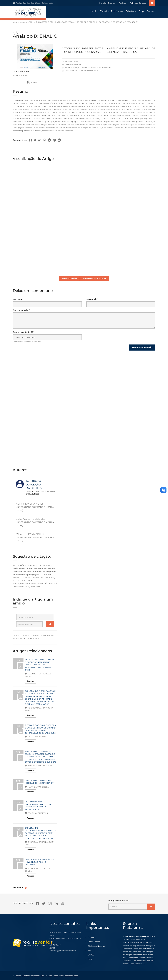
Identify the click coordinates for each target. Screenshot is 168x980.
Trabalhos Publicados (112, 11)
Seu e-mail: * (92, 299)
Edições (130, 11)
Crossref (91, 937)
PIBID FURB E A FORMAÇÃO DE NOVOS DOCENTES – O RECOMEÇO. (40, 862)
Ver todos (18, 887)
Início (94, 11)
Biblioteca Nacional (97, 946)
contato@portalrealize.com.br (63, 951)
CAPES (91, 955)
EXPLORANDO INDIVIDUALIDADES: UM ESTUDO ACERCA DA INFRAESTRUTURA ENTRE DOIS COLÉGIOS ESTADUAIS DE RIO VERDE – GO (40, 833)
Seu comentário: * (21, 310)
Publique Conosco (138, 3)
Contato (151, 11)
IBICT (90, 950)
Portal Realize (94, 942)
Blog (141, 11)
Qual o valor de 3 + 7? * (24, 332)
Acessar (31, 681)
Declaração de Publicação (95, 278)
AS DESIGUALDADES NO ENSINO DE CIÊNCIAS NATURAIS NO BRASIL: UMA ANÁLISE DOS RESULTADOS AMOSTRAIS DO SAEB (40, 665)
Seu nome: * (19, 299)
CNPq (91, 959)
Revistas (122, 3)
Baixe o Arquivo (69, 278)
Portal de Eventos (107, 3)
